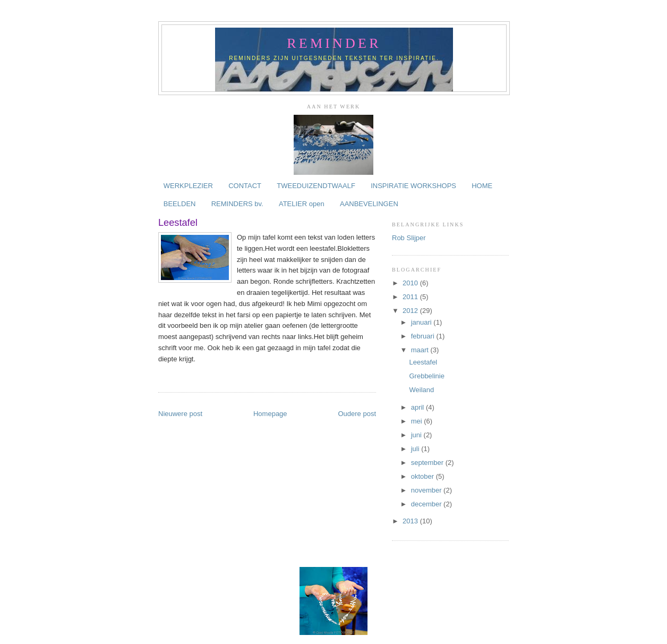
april (418, 407)
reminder (334, 43)
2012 (411, 311)
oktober (424, 476)
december (427, 504)
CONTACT (245, 186)
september (428, 463)
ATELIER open (302, 204)
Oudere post (357, 414)
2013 (411, 521)
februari (424, 336)
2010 (411, 283)
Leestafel (423, 362)
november (427, 490)
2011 (411, 297)
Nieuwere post (180, 414)
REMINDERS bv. (237, 204)
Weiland (421, 390)
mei (418, 421)
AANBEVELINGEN (369, 204)
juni (417, 435)
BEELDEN (180, 204)
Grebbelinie (427, 376)
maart (421, 350)
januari (422, 322)
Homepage (270, 414)
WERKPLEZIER (188, 186)
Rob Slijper (409, 238)
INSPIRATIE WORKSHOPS (413, 186)
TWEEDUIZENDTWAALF (316, 186)
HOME (482, 186)
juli (416, 449)
